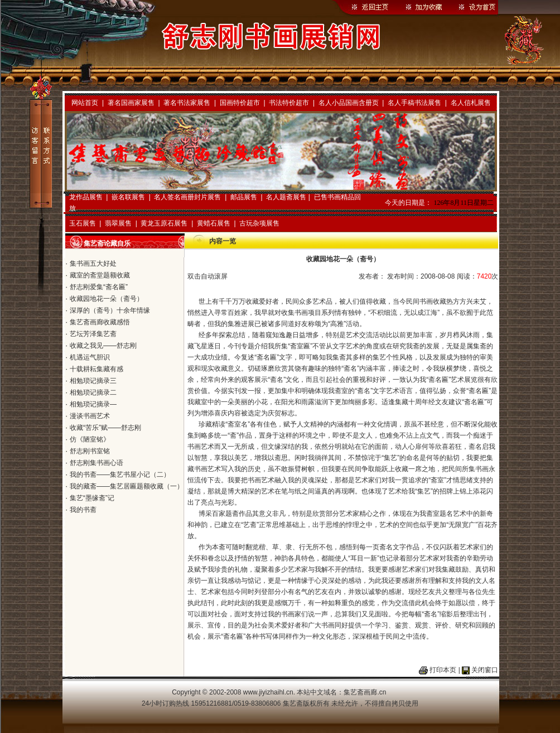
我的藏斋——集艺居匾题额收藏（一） (127, 486)
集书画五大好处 (93, 264)
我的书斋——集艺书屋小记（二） (120, 475)
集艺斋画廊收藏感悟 (100, 322)
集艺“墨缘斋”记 (92, 498)
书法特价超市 (289, 103)
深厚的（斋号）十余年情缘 (110, 310)
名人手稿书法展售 (414, 103)
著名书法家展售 (187, 103)
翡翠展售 (118, 223)
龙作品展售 (86, 197)
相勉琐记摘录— (93, 404)
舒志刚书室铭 (90, 451)
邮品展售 (244, 197)
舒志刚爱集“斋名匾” (99, 287)
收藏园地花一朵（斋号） (107, 299)
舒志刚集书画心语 (96, 463)
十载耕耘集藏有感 (96, 369)
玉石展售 (83, 223)
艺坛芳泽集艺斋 (93, 334)
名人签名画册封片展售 (187, 197)
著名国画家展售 (131, 103)
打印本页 (443, 670)
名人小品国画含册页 (349, 103)
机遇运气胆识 (90, 357)
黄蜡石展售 (214, 223)
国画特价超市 (240, 103)
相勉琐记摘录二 (93, 392)
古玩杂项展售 (259, 223)
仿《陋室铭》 (90, 439)
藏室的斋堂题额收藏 (100, 275)
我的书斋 (83, 510)
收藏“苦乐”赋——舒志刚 (105, 428)
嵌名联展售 (128, 197)
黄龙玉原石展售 (164, 223)
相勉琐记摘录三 (93, 381)
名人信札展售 (471, 103)
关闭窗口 (485, 670)
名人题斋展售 (286, 197)
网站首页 (85, 103)
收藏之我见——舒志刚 (103, 346)
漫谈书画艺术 (90, 416)
